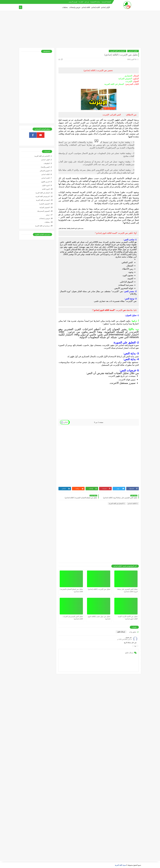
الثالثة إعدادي (86, 7)
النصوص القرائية (45, 207)
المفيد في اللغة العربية (43, 200)
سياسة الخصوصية (95, 2)
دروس (48, 215)
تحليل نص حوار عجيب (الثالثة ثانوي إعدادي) (99, 618)
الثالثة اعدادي (133, 51)
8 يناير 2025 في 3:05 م (124, 639)
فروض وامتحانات (75, 7)
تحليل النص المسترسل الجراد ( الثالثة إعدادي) (73, 618)
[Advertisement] (80, 30)
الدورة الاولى (46, 185)
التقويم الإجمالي (45, 171)
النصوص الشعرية (44, 204)
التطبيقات (47, 163)
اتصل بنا (81, 2)
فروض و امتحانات (44, 218)
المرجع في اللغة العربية (43, 196)
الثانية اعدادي (46, 178)
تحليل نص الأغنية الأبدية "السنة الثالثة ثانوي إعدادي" (128, 618)
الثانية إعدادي (96, 7)
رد (135, 646)
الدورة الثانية (46, 189)
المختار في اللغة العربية (117, 51)
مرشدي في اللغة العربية (42, 226)
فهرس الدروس (73, 2)
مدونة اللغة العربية (120, 865)
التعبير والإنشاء (45, 167)
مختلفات (65, 7)
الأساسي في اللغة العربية (42, 156)
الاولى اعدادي (45, 160)
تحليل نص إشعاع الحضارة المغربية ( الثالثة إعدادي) (71, 590)
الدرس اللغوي (45, 182)
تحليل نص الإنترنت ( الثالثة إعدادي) (99, 589)
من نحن (87, 2)
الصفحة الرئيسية (106, 2)
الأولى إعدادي (105, 7)
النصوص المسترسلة (43, 211)
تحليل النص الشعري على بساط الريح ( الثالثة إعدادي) (127, 590)
